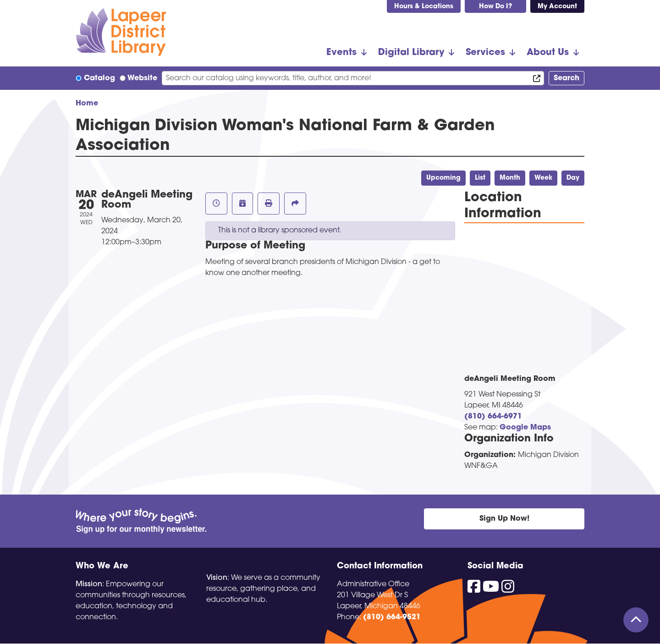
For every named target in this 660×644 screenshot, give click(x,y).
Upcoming (443, 178)
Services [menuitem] (485, 53)
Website (142, 78)
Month (510, 178)
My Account (557, 7)
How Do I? (495, 7)
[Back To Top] (636, 620)
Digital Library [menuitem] (411, 53)
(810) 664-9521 (392, 617)
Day (573, 178)
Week (543, 178)
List (480, 178)
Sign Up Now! (504, 519)
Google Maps (525, 428)
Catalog (99, 78)
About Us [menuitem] (548, 53)
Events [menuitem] (341, 53)
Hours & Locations (424, 7)
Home (87, 104)
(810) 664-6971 (493, 417)
